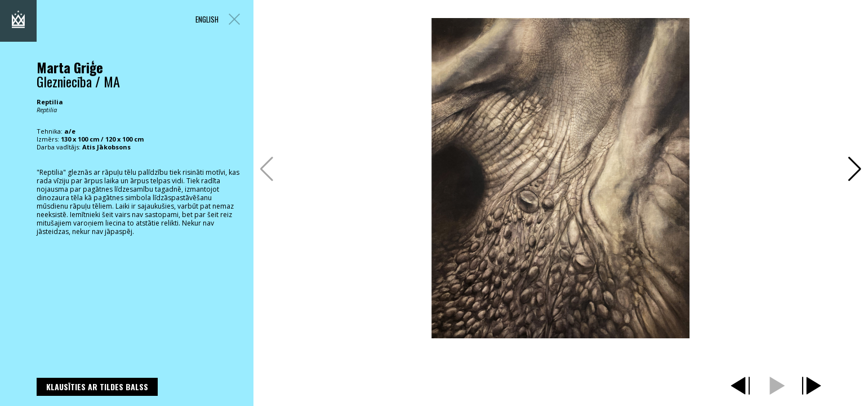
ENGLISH (207, 19)
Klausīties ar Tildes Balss (97, 387)
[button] (855, 169)
